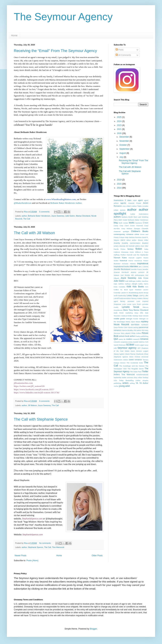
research (136, 339)
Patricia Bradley (127, 330)
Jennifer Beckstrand (122, 269)
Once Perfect (119, 327)
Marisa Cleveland (83, 216)
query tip (122, 339)
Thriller (145, 372)
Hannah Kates (120, 258)
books (132, 223)
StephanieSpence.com (32, 519)
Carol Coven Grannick (134, 226)
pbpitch (128, 333)
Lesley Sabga (132, 295)
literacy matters (137, 298)
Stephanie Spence (36, 547)
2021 (120, 129)
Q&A (116, 339)
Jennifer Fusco (136, 269)
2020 (120, 133)
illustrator (117, 264)
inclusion (125, 264)
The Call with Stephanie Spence (41, 419)
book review (123, 223)
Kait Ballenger (130, 281)
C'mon (146, 223)
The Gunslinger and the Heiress (132, 366)
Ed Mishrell (130, 246)
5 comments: (45, 212)
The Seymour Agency (63, 17)
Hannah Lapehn (135, 258)
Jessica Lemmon (138, 272)
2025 (120, 117)
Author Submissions (139, 214)
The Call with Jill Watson (34, 233)
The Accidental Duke (135, 363)
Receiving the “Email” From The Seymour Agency (55, 51)
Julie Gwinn (70, 216)
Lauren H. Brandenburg (130, 293)
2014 (120, 188)
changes (137, 229)
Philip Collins (136, 333)
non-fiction (135, 325)
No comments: (46, 543)
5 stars (128, 200)
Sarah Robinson (120, 345)
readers (129, 339)
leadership (122, 296)
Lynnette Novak (131, 307)
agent (140, 200)
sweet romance (135, 360)
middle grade (119, 319)
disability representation (131, 243)
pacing (136, 327)
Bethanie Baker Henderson (39, 216)
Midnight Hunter (132, 319)
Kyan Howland (135, 290)
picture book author (127, 336)
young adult (124, 386)
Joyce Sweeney (58, 216)
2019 (120, 180)
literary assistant (127, 301)
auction (123, 210)
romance (144, 339)
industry (133, 264)
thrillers (117, 374)
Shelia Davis (130, 351)
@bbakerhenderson (23, 203)
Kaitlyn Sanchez (142, 281)
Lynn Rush (137, 304)
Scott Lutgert (140, 345)
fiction (139, 249)
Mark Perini (119, 313)
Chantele (145, 229)
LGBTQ (142, 296)
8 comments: (45, 401)
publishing (145, 336)
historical (123, 261)
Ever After (145, 246)
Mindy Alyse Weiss (133, 322)
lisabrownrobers (125, 298)
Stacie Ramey (130, 354)
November (125, 141)
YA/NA (116, 386)
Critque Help (124, 237)
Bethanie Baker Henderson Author (66, 203)
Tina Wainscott (58, 547)
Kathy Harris (143, 284)
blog (116, 223)
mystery (145, 322)
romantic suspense (121, 342)
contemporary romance (124, 234)
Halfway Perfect (120, 255)
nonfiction (145, 325)
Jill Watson (32, 405)
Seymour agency (127, 348)
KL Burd (124, 290)
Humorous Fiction (141, 261)
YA (137, 383)
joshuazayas (140, 275)
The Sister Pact (136, 372)
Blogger (93, 629)
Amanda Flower (135, 203)
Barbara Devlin (127, 217)
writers (125, 383)
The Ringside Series (136, 369)
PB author (137, 330)
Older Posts (97, 556)
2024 (120, 121)
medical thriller (127, 316)
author (24, 216)
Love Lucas (127, 304)
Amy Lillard (126, 206)
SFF (139, 348)
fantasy (131, 249)
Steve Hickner (135, 357)
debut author (131, 240)
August (123, 153)
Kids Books (138, 287)
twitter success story (130, 377)
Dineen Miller (143, 240)
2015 (120, 184)
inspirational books (121, 266)
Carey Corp (118, 226)
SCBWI (130, 345)
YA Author (144, 383)
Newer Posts (21, 556)
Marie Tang (128, 310)
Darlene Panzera (135, 237)
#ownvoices (119, 200)
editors (138, 246)
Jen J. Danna (143, 267)
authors (117, 217)
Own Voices (128, 327)
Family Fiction (120, 249)
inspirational (143, 264)
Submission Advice (121, 360)
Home (14, 35)
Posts (120, 50)
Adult (135, 200)
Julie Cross (143, 278)
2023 (120, 125)
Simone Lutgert (142, 351)
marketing (129, 313)
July (122, 157)
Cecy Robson (127, 229)
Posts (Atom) (32, 561)
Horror (131, 261)
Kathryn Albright (131, 284)
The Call (27, 219)
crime (137, 234)
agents (123, 203)
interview (134, 266)
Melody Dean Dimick (140, 316)
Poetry (138, 336)
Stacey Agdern (119, 354)
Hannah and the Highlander (137, 255)
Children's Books (140, 231)
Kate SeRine (119, 284)
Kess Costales (120, 287)
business (139, 223)
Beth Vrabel (123, 220)
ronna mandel (133, 342)
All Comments (123, 55)
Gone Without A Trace (139, 252)
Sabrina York (143, 342)
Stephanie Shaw (142, 354)
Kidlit (129, 287)
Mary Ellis (139, 313)
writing (132, 383)
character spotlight (121, 231)
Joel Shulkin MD (127, 275)
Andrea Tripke (136, 206)
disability (117, 243)
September (125, 149)
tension (123, 363)
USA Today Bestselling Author (127, 380)
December (125, 137)
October (123, 145)
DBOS (123, 240)
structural (145, 357)
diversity (122, 246)
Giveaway (125, 252)
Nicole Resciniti (121, 325)
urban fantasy (143, 377)
